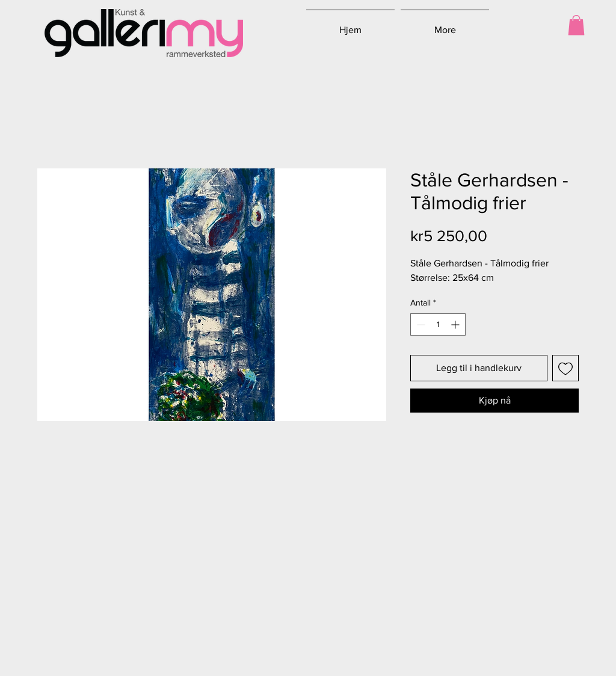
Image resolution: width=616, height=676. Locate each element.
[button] (576, 25)
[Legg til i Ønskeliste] (565, 368)
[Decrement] (420, 324)
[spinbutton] (438, 324)
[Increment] (456, 324)
